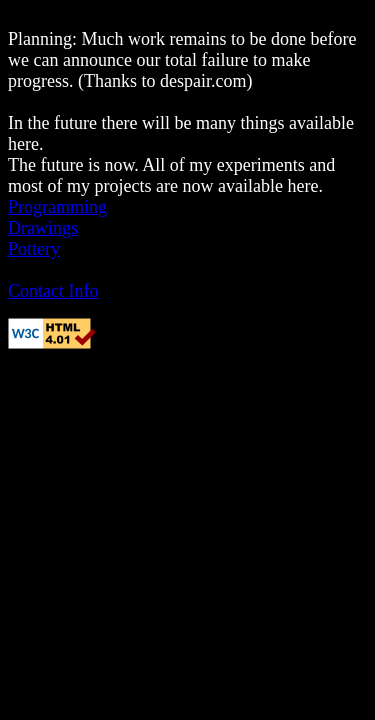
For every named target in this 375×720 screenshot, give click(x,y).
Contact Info (53, 291)
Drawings (43, 228)
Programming (57, 207)
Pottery (34, 249)
